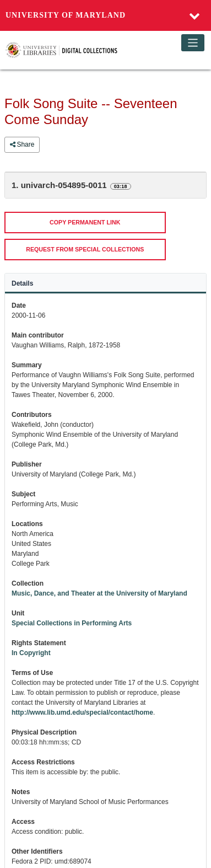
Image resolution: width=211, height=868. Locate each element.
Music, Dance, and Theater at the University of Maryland (99, 593)
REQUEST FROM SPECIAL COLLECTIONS (85, 249)
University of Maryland (66, 15)
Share (22, 144)
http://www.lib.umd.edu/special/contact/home (82, 712)
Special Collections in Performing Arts (72, 623)
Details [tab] (22, 283)
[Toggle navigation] (193, 43)
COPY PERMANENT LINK (85, 222)
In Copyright (31, 653)
